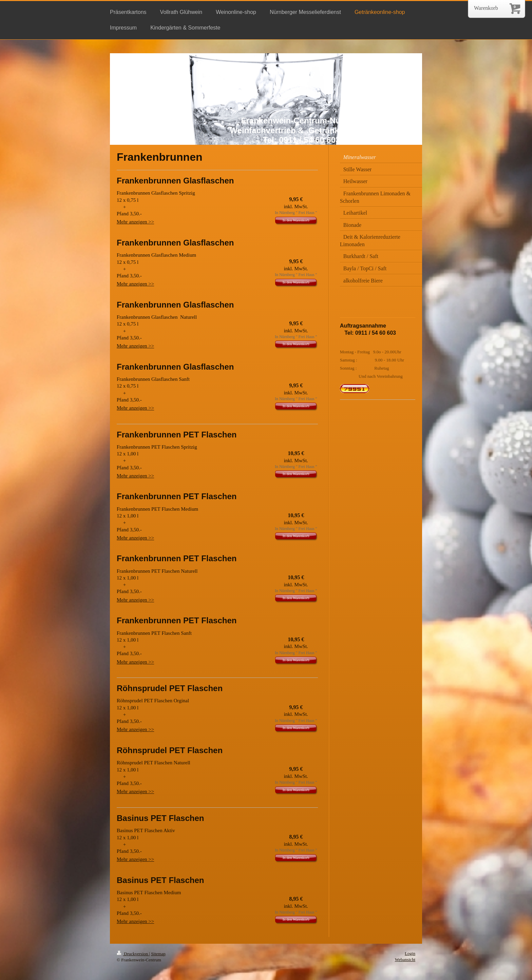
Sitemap (158, 954)
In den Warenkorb (296, 220)
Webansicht (405, 959)
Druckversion (133, 954)
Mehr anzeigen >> (135, 222)
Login (410, 953)
